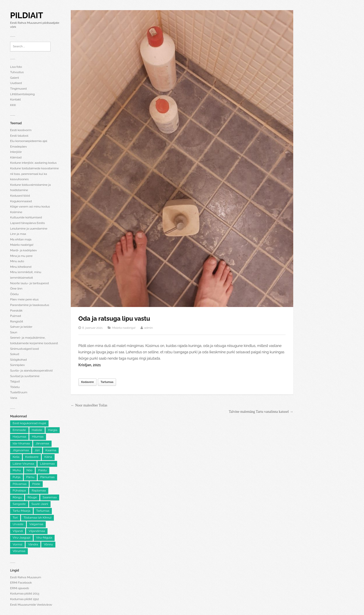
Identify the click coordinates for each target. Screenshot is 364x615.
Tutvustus (17, 72)
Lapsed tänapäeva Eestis (27, 223)
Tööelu (15, 387)
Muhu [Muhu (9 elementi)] (17, 470)
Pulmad (16, 316)
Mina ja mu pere (21, 256)
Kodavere (87, 382)
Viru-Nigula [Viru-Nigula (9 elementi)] (44, 538)
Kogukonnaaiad (21, 201)
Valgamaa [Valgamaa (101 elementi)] (36, 524)
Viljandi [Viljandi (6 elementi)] (18, 531)
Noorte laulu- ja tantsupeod (29, 283)
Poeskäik (16, 311)
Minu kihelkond (21, 267)
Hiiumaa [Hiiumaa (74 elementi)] (38, 437)
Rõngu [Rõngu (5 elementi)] (17, 497)
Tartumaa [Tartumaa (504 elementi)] (43, 511)
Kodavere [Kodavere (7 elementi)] (32, 457)
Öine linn (16, 289)
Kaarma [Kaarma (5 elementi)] (51, 450)
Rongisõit (17, 321)
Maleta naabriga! (22, 245)
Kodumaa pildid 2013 (25, 593)
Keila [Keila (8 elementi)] (16, 457)
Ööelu (14, 294)
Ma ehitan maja (21, 239)
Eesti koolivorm (21, 130)
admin (149, 328)
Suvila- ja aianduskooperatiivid (31, 371)
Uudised (16, 83)
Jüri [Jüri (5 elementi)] (37, 450)
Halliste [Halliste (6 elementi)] (37, 430)
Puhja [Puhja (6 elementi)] (17, 477)
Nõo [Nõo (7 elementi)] (29, 470)
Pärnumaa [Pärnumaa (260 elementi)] (47, 477)
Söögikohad (18, 360)
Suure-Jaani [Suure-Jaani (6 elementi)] (40, 504)
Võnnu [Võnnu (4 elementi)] (48, 544)
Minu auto (17, 261)
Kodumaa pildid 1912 (25, 599)
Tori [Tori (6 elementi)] (15, 518)
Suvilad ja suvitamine (25, 376)
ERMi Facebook (21, 583)
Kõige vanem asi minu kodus (30, 207)
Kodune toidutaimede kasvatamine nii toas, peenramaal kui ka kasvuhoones (35, 174)
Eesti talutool (19, 136)
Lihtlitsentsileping (22, 94)
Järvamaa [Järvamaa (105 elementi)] (42, 443)
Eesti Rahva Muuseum (26, 577)
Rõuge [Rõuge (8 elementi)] (32, 497)
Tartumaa (107, 382)
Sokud (15, 354)
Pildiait (27, 15)
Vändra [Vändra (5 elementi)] (33, 544)
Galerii (15, 78)
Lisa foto (16, 67)
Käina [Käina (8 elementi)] (48, 457)
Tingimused (18, 89)
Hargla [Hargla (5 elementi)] (53, 430)
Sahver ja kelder (21, 327)
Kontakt (15, 99)
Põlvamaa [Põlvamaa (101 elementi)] (19, 484)
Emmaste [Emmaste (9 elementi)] (19, 430)
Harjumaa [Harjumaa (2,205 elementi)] (19, 437)
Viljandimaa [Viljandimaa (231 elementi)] (37, 531)
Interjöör (16, 152)
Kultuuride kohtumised (26, 217)
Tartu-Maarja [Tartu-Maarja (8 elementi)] (21, 511)
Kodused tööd (20, 196)
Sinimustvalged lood (25, 349)
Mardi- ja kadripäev (24, 250)
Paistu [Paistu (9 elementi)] (42, 470)
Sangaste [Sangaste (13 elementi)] (19, 504)
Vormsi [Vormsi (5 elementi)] (17, 544)
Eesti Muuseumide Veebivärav (31, 605)
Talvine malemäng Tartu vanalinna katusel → (261, 412)
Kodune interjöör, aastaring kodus (33, 163)
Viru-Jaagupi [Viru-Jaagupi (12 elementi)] (21, 538)
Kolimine (16, 212)
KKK (13, 105)
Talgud (15, 381)
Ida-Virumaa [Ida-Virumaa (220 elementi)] (21, 443)
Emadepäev (19, 147)
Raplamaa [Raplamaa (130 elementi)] (39, 490)
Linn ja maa (18, 234)
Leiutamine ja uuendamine (29, 229)
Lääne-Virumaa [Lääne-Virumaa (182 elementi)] (23, 464)
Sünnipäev (17, 365)
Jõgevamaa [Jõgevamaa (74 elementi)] (21, 450)
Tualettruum (19, 392)
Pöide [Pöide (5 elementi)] (36, 484)
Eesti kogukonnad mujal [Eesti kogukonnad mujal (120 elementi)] (29, 423)
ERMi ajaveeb (20, 588)
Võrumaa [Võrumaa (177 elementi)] (19, 551)
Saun (14, 332)
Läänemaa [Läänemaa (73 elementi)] (47, 464)
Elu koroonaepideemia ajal (29, 141)
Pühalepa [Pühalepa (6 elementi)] (19, 490)
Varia (14, 398)
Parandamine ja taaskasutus (30, 305)
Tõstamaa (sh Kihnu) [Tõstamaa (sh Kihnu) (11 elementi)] (37, 518)
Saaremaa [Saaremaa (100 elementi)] (50, 497)
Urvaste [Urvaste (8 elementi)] (18, 524)
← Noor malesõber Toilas (89, 405)
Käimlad (16, 157)
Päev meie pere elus (24, 299)
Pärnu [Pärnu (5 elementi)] (30, 477)
